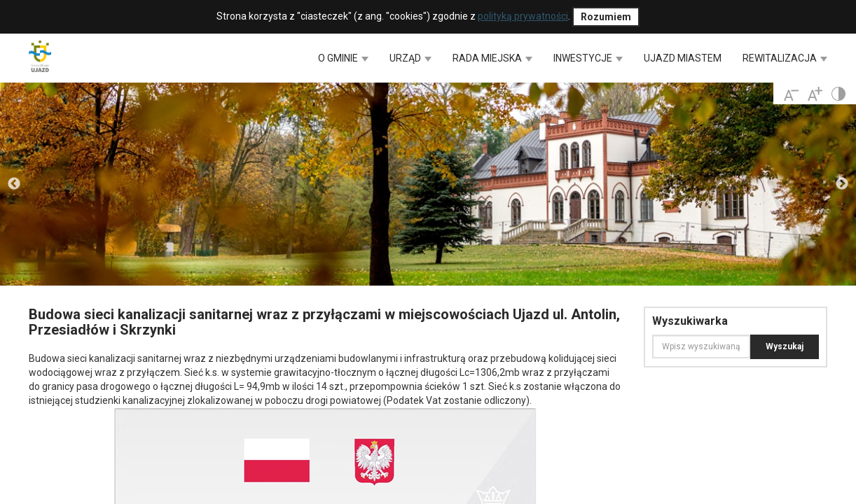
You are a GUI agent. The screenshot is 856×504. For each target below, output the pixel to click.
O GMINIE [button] (343, 58)
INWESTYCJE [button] (588, 58)
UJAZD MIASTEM (683, 58)
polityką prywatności (523, 16)
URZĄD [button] (410, 58)
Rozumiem (606, 17)
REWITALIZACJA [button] (785, 58)
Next (842, 184)
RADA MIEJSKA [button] (492, 58)
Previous (14, 184)
